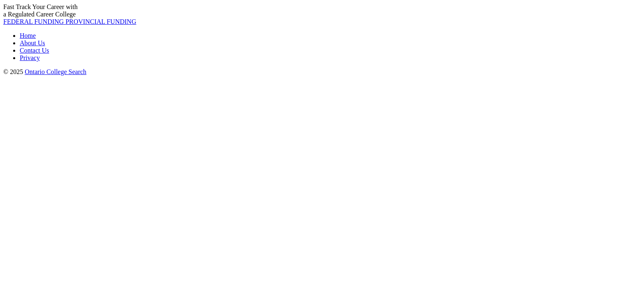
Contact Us (34, 50)
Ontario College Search (55, 72)
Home (28, 36)
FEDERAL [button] (34, 22)
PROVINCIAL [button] (101, 22)
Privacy (30, 58)
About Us (32, 43)
